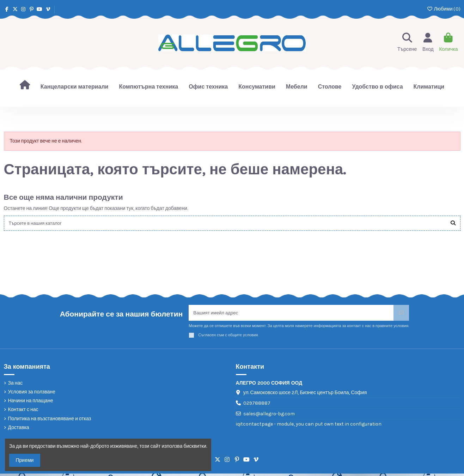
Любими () (443, 9)
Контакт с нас (23, 412)
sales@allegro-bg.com (269, 416)
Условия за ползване (32, 394)
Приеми (25, 460)
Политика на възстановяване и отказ (50, 421)
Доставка (19, 430)
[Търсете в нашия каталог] (453, 224)
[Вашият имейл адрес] (291, 315)
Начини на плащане (31, 403)
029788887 (257, 406)
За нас (16, 385)
